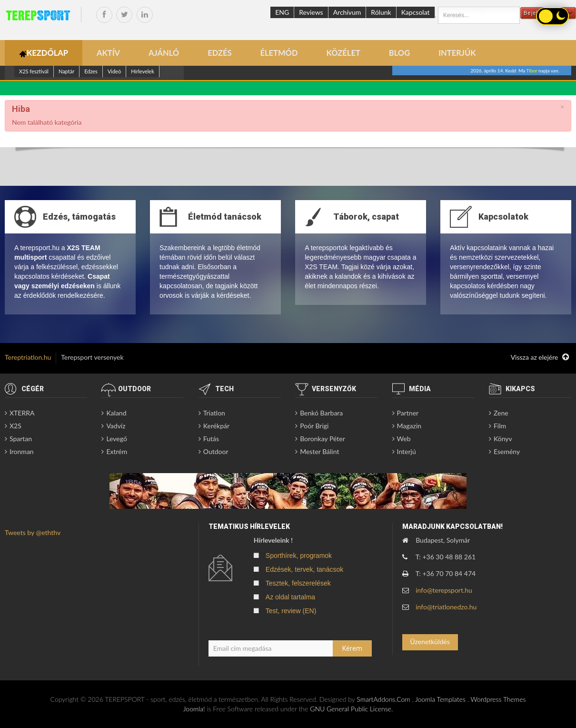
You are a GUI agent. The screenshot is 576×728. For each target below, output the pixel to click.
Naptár (66, 71)
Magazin (409, 426)
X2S (15, 426)
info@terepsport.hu (444, 590)
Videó (114, 71)
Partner (408, 413)
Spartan (21, 439)
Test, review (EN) (291, 611)
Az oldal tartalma (290, 597)
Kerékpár (216, 426)
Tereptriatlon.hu (28, 357)
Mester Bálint (319, 451)
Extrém (117, 451)
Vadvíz (116, 426)
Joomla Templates (440, 699)
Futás (211, 439)
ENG (282, 12)
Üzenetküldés (430, 642)
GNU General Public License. (351, 709)
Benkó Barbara (321, 413)
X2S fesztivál (34, 71)
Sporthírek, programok (299, 556)
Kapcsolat (416, 12)
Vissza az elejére (540, 357)
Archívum (347, 12)
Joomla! (194, 709)
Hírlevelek (143, 71)
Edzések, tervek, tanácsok (304, 569)
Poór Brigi (314, 426)
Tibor (532, 71)
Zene (501, 413)
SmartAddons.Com (383, 699)
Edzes (91, 71)
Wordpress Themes (498, 699)
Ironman (22, 451)
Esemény (507, 451)
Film (500, 426)
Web (404, 439)
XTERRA (22, 413)
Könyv (503, 439)
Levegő (116, 439)
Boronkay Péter (323, 439)
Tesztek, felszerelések (298, 583)
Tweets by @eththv (33, 532)
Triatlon (214, 413)
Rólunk (381, 12)
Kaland (116, 413)
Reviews (311, 12)
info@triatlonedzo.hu (446, 607)
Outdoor (216, 451)
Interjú (407, 451)
